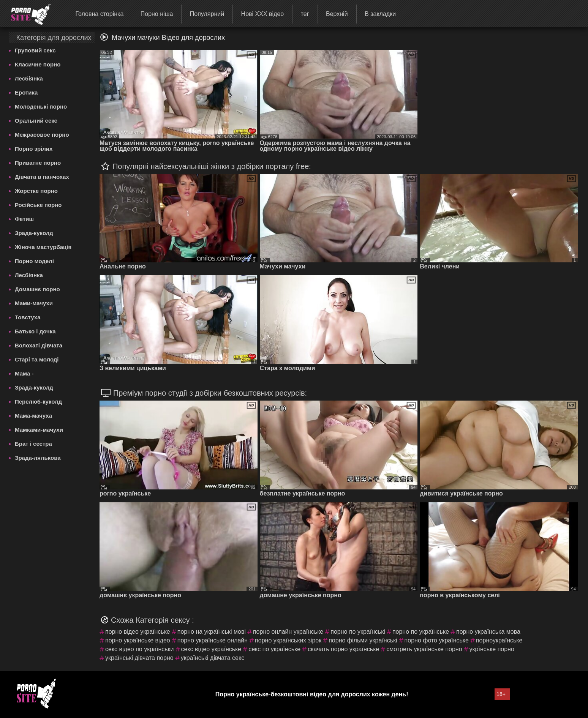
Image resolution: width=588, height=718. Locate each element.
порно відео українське (138, 632)
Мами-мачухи (34, 303)
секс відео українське (211, 649)
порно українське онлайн (213, 640)
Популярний (207, 14)
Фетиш (24, 219)
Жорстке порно (36, 191)
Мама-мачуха (33, 416)
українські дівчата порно (139, 658)
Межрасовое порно (42, 135)
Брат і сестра (33, 444)
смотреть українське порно (424, 649)
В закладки (380, 14)
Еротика (26, 92)
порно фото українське (437, 640)
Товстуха (28, 317)
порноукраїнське (499, 640)
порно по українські (358, 632)
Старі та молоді (37, 359)
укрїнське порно (492, 649)
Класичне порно (38, 64)
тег (305, 14)
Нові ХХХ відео (263, 14)
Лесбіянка (29, 78)
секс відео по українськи (140, 649)
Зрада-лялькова (38, 458)
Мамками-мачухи (39, 430)
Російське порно (38, 205)
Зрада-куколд (34, 233)
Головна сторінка (99, 14)
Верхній (337, 14)
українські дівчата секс (213, 658)
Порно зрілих (34, 149)
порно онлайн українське (288, 632)
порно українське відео (138, 640)
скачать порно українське (343, 649)
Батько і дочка (35, 331)
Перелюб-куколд (38, 402)
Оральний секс (36, 121)
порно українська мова (488, 632)
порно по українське (421, 632)
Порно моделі (34, 261)
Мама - (24, 373)
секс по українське (274, 649)
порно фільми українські (363, 640)
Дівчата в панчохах (42, 177)
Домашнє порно (37, 289)
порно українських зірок (288, 640)
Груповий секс (35, 50)
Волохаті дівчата (39, 345)
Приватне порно (38, 163)
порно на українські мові (212, 632)
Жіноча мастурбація (43, 247)
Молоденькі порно (41, 107)
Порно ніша (157, 14)
